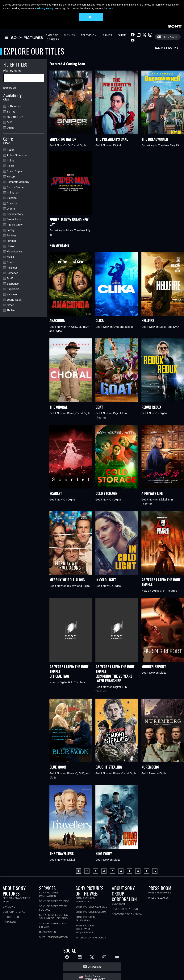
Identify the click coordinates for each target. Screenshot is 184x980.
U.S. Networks (167, 48)
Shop (122, 36)
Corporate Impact (15, 912)
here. (111, 8)
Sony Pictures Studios (54, 902)
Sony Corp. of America (127, 915)
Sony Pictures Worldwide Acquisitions (85, 930)
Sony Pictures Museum (91, 912)
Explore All (10, 88)
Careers (53, 40)
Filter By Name (12, 71)
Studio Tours (11, 918)
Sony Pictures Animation (85, 900)
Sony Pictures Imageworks (49, 895)
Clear (6, 100)
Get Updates (170, 38)
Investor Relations (125, 910)
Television (89, 36)
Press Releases (159, 898)
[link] (175, 27)
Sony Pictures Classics (91, 907)
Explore (52, 36)
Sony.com (118, 904)
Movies (69, 36)
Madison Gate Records (91, 938)
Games (107, 36)
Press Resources (160, 893)
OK (91, 17)
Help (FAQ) (9, 923)
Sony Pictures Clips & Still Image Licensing (54, 917)
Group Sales (47, 933)
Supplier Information (54, 938)
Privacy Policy (45, 8)
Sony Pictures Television (85, 919)
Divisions (9, 907)
